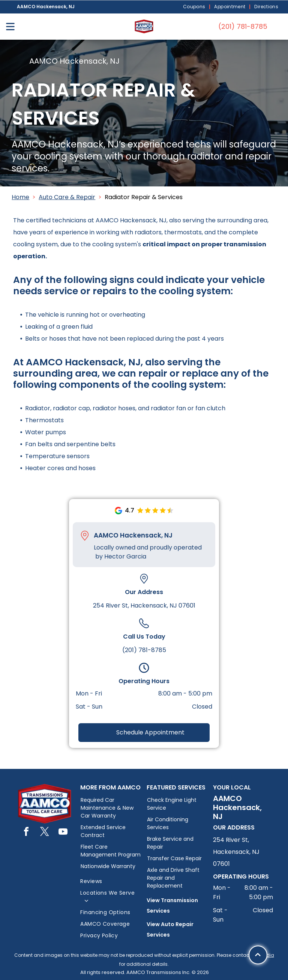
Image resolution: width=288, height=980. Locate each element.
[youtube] (63, 833)
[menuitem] (195, 7)
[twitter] (45, 833)
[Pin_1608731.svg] (85, 536)
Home (20, 197)
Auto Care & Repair (67, 197)
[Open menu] (10, 27)
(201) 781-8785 (144, 650)
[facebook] (26, 833)
